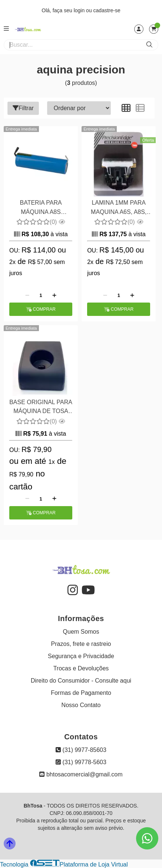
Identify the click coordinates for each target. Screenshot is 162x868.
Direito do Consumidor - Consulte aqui (81, 681)
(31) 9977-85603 (81, 750)
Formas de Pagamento (81, 693)
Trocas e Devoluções (81, 668)
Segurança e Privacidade (81, 656)
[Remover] (27, 295)
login (80, 10)
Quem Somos (81, 632)
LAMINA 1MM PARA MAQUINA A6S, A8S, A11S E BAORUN (119, 208)
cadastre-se (107, 10)
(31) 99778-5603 (81, 762)
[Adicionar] (54, 295)
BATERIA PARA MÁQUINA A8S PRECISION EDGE (41, 208)
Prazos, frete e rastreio (81, 644)
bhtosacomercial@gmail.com (81, 774)
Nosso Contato (81, 705)
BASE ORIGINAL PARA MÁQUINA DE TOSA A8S (41, 408)
